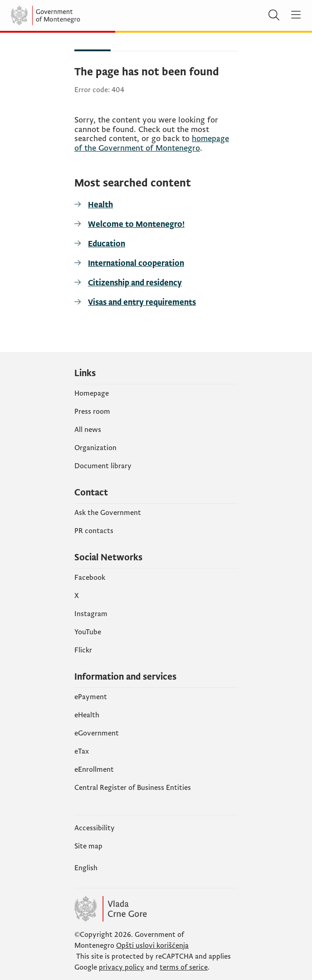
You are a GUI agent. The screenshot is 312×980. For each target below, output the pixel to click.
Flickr (83, 650)
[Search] (274, 15)
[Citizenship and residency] (156, 283)
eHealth (87, 715)
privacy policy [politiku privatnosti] (122, 967)
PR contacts (94, 531)
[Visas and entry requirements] (156, 302)
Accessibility (95, 828)
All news (88, 430)
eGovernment (97, 733)
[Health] (156, 205)
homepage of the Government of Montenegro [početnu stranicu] (152, 143)
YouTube (88, 632)
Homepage (92, 393)
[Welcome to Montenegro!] (156, 224)
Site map (88, 846)
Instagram (91, 614)
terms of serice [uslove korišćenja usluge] (184, 967)
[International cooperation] (156, 263)
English (86, 868)
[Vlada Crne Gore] (65, 15)
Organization (95, 448)
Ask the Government (108, 513)
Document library (103, 466)
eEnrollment (94, 769)
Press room (92, 412)
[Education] (156, 244)
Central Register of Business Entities (133, 788)
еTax (82, 751)
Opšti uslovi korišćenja (152, 946)
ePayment (91, 697)
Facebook (90, 578)
